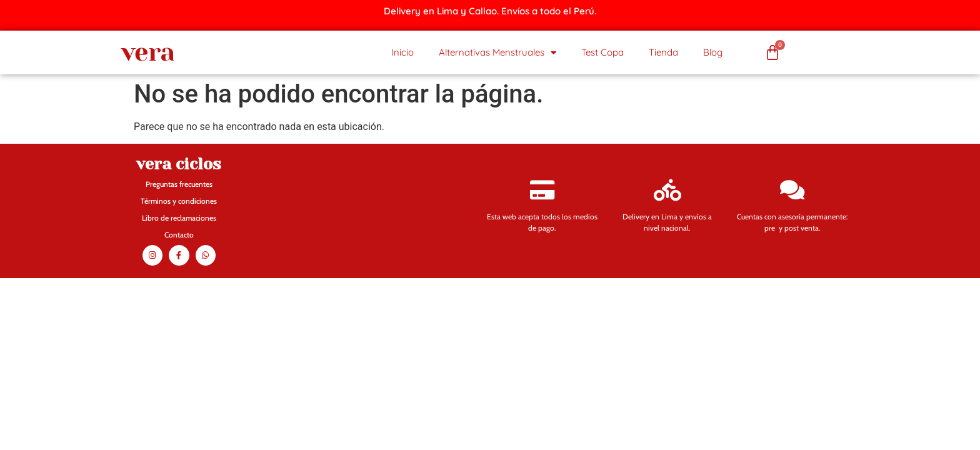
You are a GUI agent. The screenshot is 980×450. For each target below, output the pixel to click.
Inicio (402, 52)
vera (148, 52)
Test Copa (602, 52)
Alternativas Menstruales (497, 53)
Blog (713, 52)
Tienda (663, 52)
